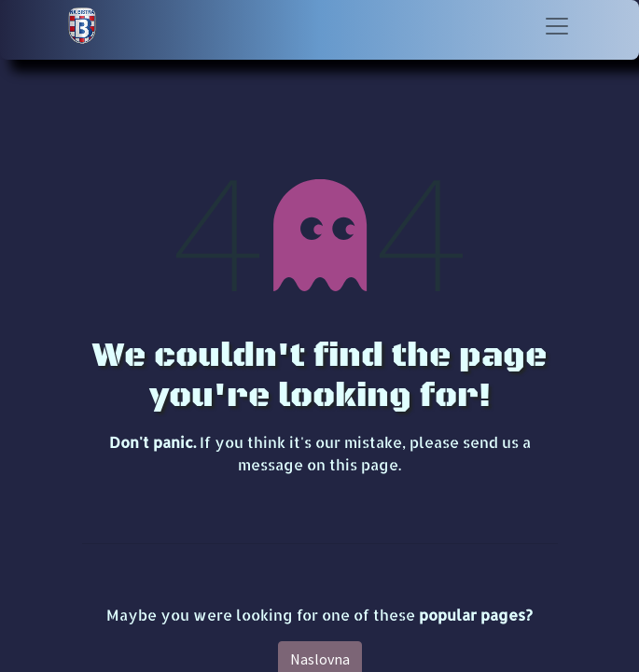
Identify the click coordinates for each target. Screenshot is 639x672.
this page (364, 464)
